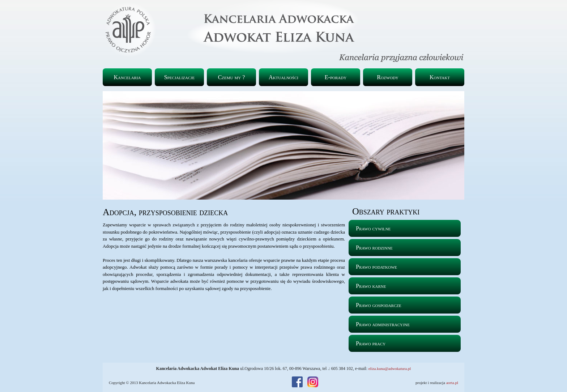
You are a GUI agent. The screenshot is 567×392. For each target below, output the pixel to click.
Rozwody (388, 77)
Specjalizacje (180, 77)
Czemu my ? (232, 77)
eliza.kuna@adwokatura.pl (390, 368)
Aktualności (283, 77)
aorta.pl (452, 383)
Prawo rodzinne (374, 248)
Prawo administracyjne (383, 324)
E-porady (336, 77)
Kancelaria (127, 77)
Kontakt (440, 77)
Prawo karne (371, 286)
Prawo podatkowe (376, 267)
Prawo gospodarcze (379, 305)
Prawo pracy (371, 343)
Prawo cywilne (373, 228)
